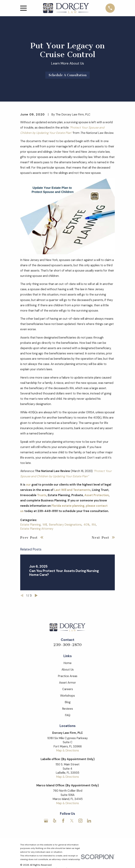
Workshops (67, 696)
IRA (94, 525)
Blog (68, 702)
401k (87, 525)
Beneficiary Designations (65, 525)
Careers (68, 689)
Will (45, 525)
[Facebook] (63, 821)
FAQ (68, 715)
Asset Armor (67, 683)
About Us (68, 669)
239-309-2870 (67, 645)
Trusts (42, 495)
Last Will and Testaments (72, 490)
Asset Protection (97, 495)
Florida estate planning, (68, 506)
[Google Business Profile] (46, 821)
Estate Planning (30, 525)
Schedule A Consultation (68, 75)
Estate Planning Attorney (37, 529)
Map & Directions (67, 750)
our (28, 485)
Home (67, 663)
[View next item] (36, 595)
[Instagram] (80, 821)
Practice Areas (68, 676)
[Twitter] (72, 821)
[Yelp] (55, 821)
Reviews (67, 709)
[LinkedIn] (89, 821)
